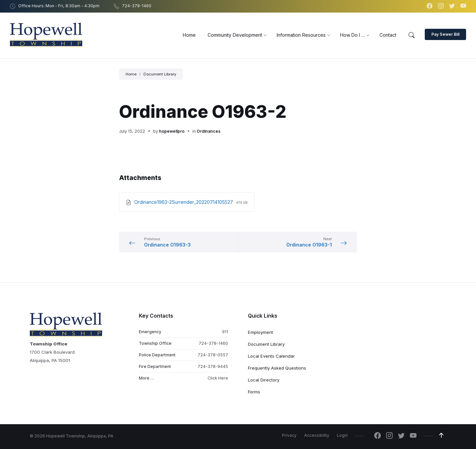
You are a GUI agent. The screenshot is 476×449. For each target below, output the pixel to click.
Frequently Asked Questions (277, 368)
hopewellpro (172, 131)
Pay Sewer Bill (445, 34)
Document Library (160, 74)
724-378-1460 (213, 343)
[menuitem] (189, 35)
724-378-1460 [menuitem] (137, 6)
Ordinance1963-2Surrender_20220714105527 (184, 202)
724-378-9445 (213, 366)
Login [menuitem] (342, 435)
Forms (254, 392)
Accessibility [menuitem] (317, 435)
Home (131, 74)
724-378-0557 (213, 355)
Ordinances (209, 131)
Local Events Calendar (271, 356)
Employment (260, 332)
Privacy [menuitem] (289, 435)
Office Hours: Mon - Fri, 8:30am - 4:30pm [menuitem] (59, 6)
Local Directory (264, 380)
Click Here (218, 378)
